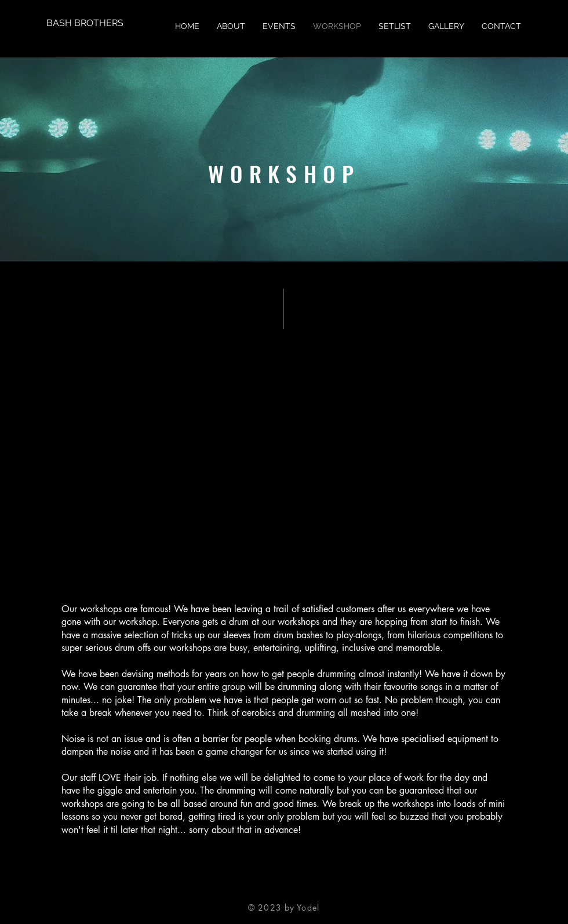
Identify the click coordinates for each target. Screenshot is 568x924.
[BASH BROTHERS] (85, 23)
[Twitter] (284, 892)
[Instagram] (303, 892)
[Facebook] (265, 892)
